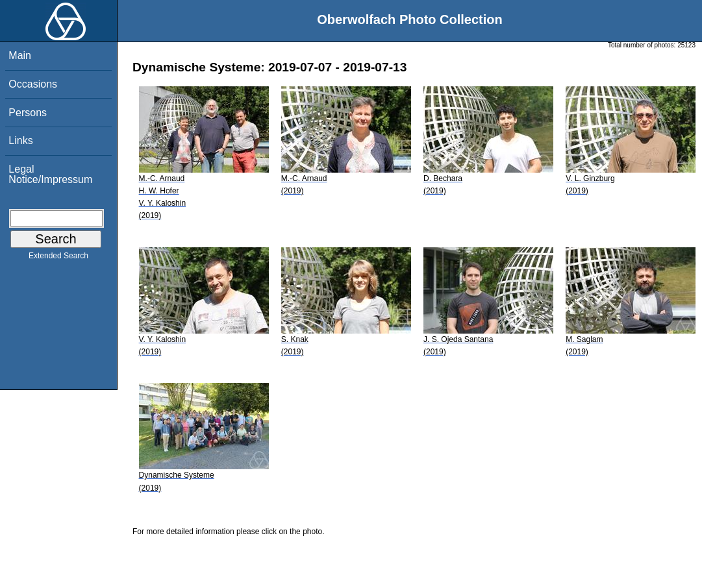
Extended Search (58, 258)
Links (20, 141)
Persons (28, 113)
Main (20, 55)
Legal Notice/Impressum (50, 174)
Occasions (33, 84)
